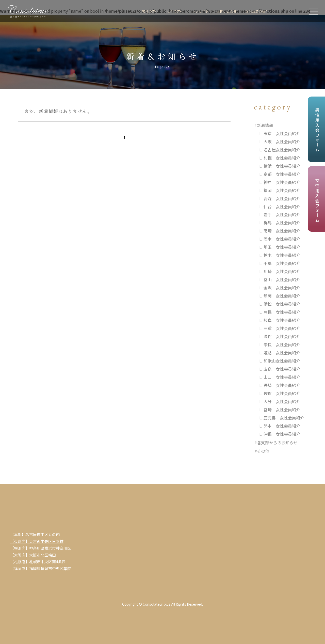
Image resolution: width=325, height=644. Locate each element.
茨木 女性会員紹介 (282, 239)
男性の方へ (137, 11)
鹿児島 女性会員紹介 (284, 418)
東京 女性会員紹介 (282, 133)
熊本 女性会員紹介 (282, 426)
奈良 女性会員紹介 (282, 344)
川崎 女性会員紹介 (282, 271)
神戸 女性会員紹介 (282, 182)
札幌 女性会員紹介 (282, 158)
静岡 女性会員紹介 (282, 296)
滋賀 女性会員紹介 (282, 336)
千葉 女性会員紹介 (282, 263)
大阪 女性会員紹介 (282, 142)
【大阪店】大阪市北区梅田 (33, 555)
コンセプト (192, 11)
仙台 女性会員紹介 (282, 207)
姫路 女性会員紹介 (282, 353)
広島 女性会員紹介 (282, 369)
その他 (263, 451)
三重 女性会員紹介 (282, 328)
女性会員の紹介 (255, 11)
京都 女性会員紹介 (282, 174)
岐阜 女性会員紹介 (282, 320)
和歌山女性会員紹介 (282, 361)
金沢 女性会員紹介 (282, 288)
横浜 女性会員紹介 (282, 166)
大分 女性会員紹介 (282, 401)
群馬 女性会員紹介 (282, 223)
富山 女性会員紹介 (282, 279)
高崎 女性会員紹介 (282, 231)
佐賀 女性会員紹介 (282, 393)
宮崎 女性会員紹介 (282, 410)
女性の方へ (164, 11)
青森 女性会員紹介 (282, 198)
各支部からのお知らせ (277, 443)
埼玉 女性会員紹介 (282, 247)
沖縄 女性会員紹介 (282, 434)
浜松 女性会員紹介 (282, 304)
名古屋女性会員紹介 (282, 150)
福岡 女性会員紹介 (282, 190)
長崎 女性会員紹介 (282, 385)
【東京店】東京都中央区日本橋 (37, 541)
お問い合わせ (222, 11)
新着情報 (265, 125)
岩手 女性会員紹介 (282, 214)
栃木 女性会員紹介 (282, 255)
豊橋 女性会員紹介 (282, 312)
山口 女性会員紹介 (282, 377)
